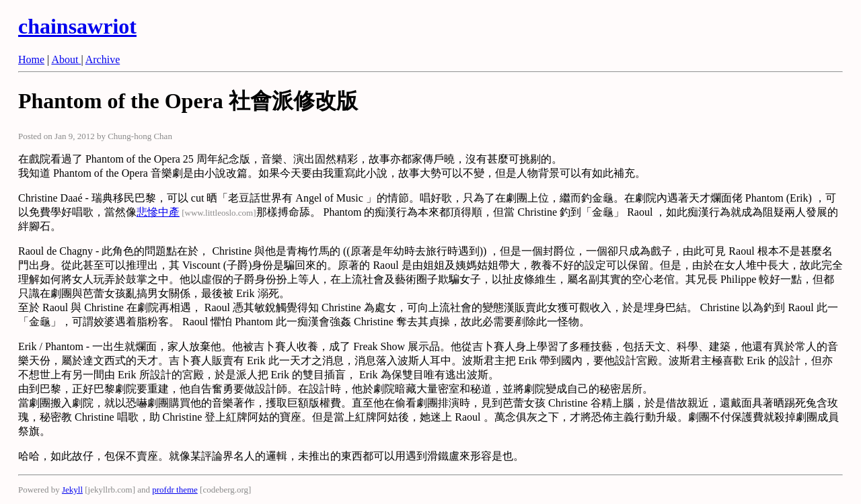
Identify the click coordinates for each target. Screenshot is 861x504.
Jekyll (72, 490)
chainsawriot (77, 26)
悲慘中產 (158, 212)
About (66, 59)
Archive (103, 59)
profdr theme (175, 490)
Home (31, 59)
